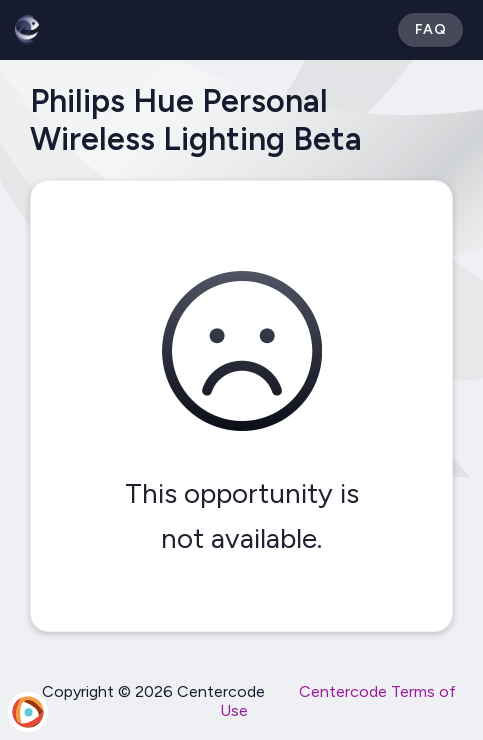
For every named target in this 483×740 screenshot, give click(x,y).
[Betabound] (27, 30)
